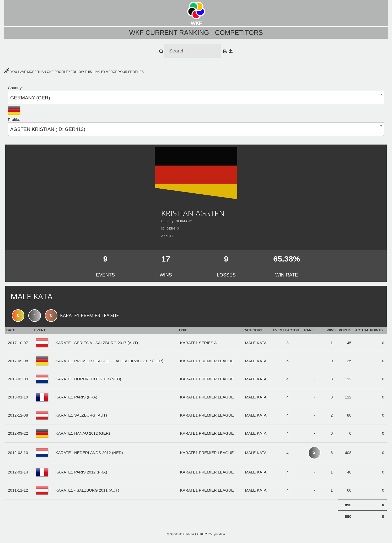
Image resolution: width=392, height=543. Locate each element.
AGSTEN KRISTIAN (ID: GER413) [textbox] (48, 129)
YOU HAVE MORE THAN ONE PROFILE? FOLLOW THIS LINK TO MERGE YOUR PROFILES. (74, 72)
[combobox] (196, 97)
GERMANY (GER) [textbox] (30, 98)
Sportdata (219, 534)
